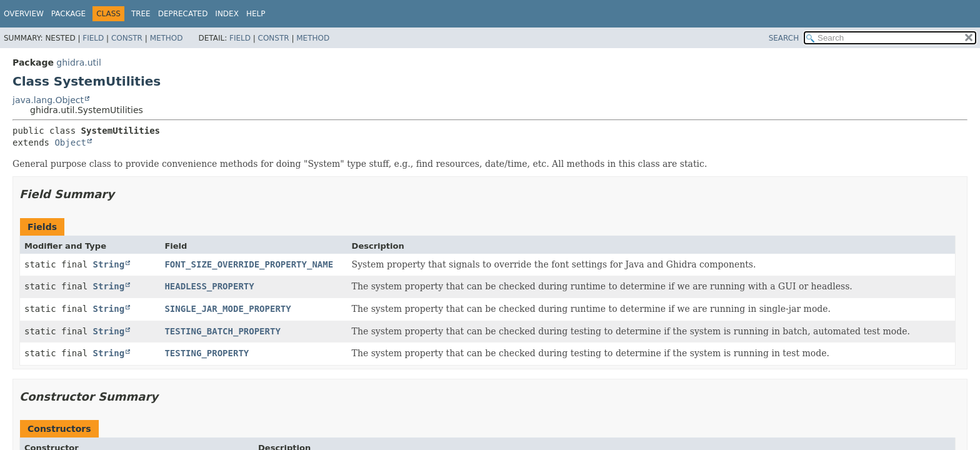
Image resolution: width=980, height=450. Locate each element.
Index (227, 14)
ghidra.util (78, 62)
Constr (127, 38)
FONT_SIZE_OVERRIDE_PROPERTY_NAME (249, 264)
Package (68, 14)
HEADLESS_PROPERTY (209, 286)
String (109, 264)
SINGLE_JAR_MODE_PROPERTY (227, 309)
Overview (24, 14)
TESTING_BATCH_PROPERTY (222, 331)
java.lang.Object (48, 100)
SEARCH (784, 38)
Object (70, 142)
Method (167, 38)
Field (93, 38)
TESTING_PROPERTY (207, 353)
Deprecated (183, 14)
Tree (141, 14)
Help (256, 14)
